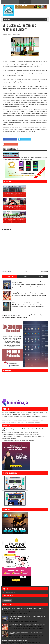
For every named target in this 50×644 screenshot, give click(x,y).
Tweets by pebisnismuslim (8, 579)
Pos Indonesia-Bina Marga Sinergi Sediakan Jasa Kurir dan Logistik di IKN (20, 422)
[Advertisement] (25, 372)
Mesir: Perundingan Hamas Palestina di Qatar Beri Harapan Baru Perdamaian (21, 399)
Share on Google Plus (10, 144)
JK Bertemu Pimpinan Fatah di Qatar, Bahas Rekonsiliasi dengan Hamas (20, 407)
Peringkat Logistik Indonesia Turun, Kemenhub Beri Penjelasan (18, 427)
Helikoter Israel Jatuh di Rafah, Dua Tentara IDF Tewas (16, 401)
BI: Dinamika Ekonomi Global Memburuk (16, 628)
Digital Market (7, 587)
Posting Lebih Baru (7, 258)
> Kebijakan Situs (41, 638)
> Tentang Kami (27, 638)
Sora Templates (33, 642)
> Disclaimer (33, 638)
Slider (19, 34)
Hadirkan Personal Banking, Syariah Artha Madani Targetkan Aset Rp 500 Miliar (25, 604)
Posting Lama (45, 258)
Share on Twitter (24, 139)
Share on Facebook (9, 139)
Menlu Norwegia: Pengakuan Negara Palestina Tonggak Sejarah (18, 409)
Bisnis (15, 34)
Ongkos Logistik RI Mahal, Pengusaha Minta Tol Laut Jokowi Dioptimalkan (20, 420)
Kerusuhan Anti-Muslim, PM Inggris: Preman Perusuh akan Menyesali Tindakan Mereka (24, 403)
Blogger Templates (42, 642)
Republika (10, 135)
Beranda (26, 258)
